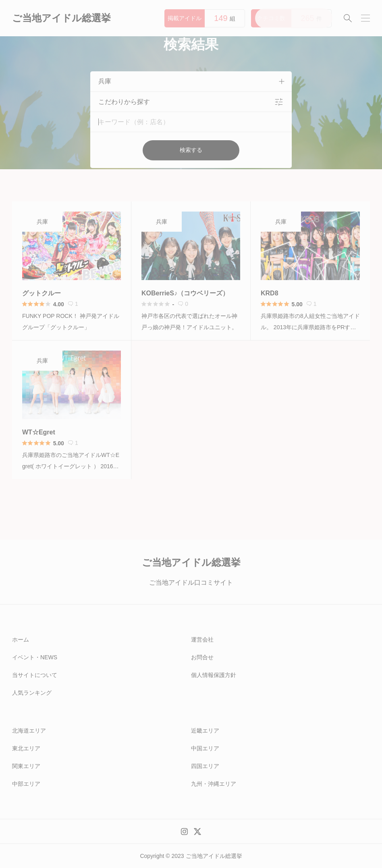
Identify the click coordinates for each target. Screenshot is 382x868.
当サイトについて (35, 675)
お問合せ (202, 657)
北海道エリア (29, 731)
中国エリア (205, 748)
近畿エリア (205, 731)
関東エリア (26, 766)
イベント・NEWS (35, 657)
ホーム (21, 640)
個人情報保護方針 (214, 675)
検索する (191, 150)
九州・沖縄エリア (214, 784)
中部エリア (26, 784)
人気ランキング (32, 693)
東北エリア (26, 748)
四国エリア (205, 766)
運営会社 (202, 640)
